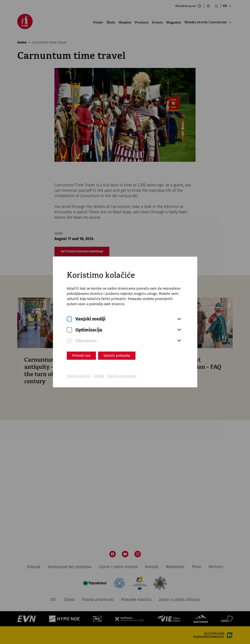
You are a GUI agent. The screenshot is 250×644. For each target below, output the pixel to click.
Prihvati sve (81, 356)
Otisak (99, 376)
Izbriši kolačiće (79, 376)
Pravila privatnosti (122, 376)
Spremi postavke (117, 356)
